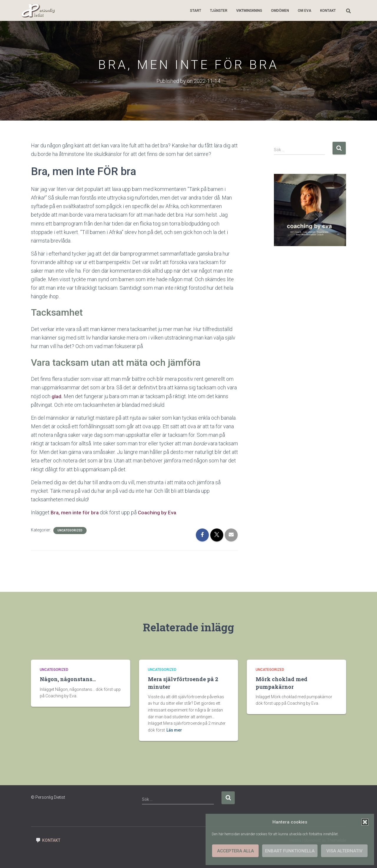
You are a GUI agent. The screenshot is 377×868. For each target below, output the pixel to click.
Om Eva (305, 11)
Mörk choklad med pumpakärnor (282, 683)
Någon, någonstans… (68, 679)
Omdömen (280, 11)
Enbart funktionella (290, 851)
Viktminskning (249, 11)
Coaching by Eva (158, 512)
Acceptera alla (235, 851)
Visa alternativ (344, 851)
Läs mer (174, 730)
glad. (57, 396)
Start (196, 11)
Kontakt (328, 11)
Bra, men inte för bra (75, 512)
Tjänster (219, 11)
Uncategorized (70, 530)
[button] (365, 822)
